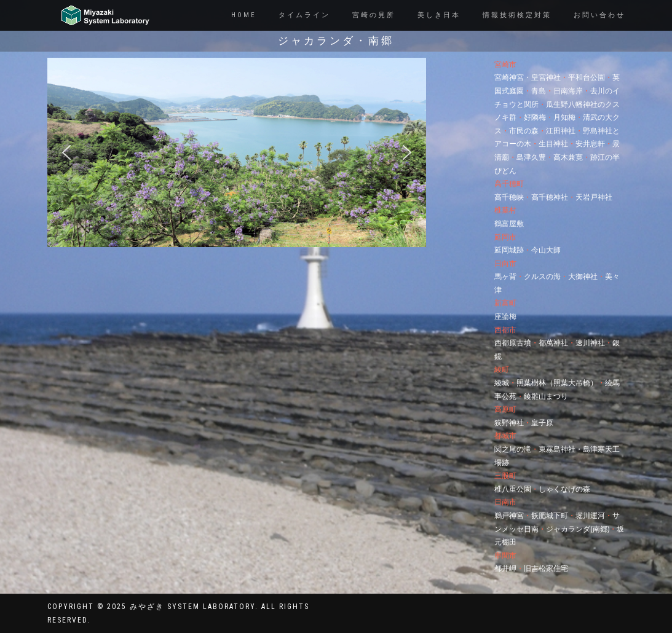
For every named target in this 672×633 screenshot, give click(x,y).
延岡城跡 (509, 250)
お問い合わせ (599, 15)
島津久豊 (531, 157)
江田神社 (561, 131)
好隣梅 (535, 117)
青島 (539, 91)
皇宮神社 (546, 77)
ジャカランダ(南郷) (578, 529)
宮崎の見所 (374, 15)
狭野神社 (509, 423)
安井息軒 (590, 144)
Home (244, 15)
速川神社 (590, 343)
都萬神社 (553, 343)
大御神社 (583, 276)
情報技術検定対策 (517, 15)
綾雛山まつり (546, 396)
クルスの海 (542, 276)
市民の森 (524, 131)
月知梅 (564, 117)
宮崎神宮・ (513, 77)
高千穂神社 (550, 197)
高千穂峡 (509, 197)
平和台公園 (587, 77)
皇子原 (542, 423)
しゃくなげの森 (564, 489)
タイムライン (304, 15)
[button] (66, 152)
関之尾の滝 (513, 449)
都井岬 (505, 568)
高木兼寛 (568, 157)
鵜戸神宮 (509, 515)
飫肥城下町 (550, 515)
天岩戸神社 (594, 197)
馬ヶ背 (505, 276)
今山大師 (546, 250)
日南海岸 (568, 91)
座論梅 (505, 316)
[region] (237, 152)
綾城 (502, 383)
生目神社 (553, 144)
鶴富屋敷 (509, 223)
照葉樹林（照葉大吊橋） (557, 383)
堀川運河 (590, 515)
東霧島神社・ (561, 449)
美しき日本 (439, 15)
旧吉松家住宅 (546, 568)
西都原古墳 (513, 343)
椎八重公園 (513, 489)
